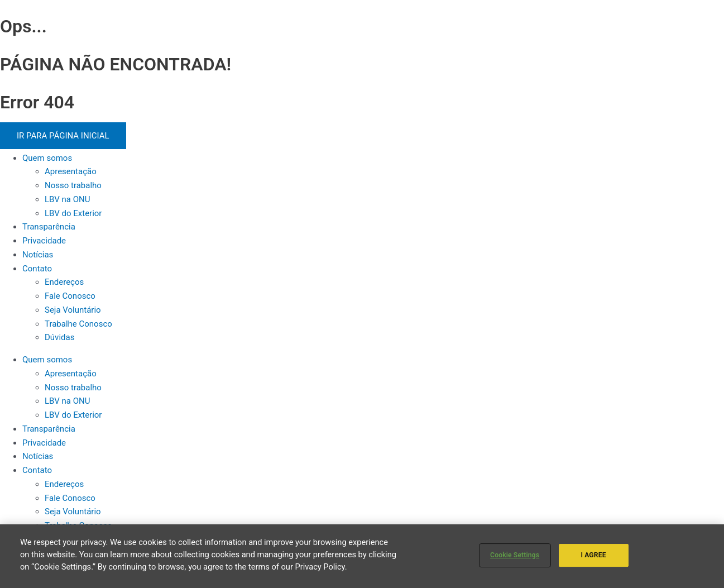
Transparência (49, 227)
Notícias (38, 255)
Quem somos (47, 158)
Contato (37, 269)
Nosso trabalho (73, 185)
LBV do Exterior (73, 213)
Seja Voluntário (73, 310)
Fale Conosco (70, 296)
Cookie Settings (515, 555)
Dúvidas (59, 337)
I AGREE (593, 555)
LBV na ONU (67, 199)
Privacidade (44, 241)
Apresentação (71, 171)
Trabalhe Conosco (78, 324)
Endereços (64, 282)
